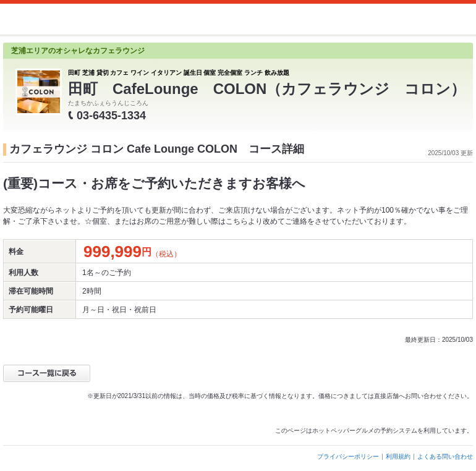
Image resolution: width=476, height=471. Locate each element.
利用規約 (398, 456)
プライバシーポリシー (348, 456)
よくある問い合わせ (445, 456)
